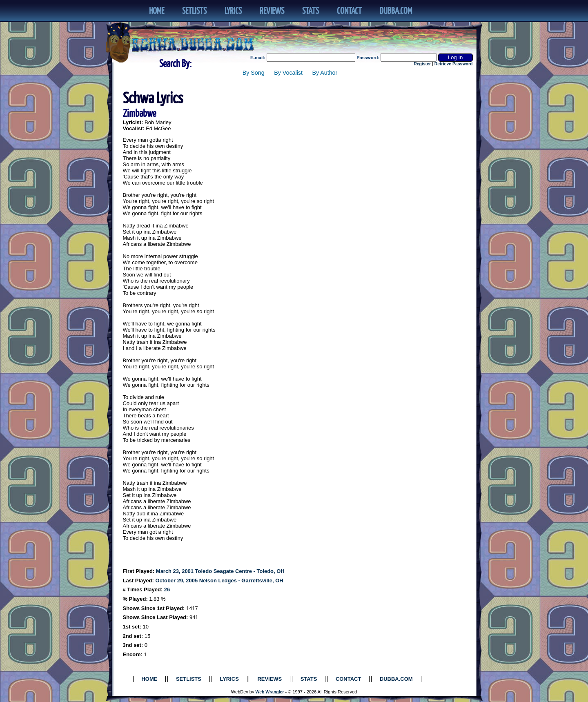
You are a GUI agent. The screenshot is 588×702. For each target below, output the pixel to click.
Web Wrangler (270, 692)
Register (422, 64)
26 (167, 589)
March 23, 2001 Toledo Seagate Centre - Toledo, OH (220, 571)
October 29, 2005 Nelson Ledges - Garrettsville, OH (219, 581)
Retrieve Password (454, 64)
